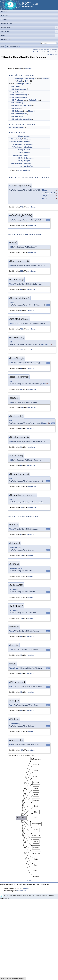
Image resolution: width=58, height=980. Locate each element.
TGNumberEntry (17, 139)
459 (22, 350)
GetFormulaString (21, 95)
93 (21, 674)
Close (17, 86)
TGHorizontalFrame (15, 142)
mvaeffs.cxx (32, 207)
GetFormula (19, 92)
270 (22, 389)
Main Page (5, 16)
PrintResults (19, 100)
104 (22, 618)
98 (21, 655)
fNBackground (29, 158)
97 (21, 535)
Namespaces (29, 28)
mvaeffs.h (29, 69)
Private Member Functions (40, 52)
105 (22, 329)
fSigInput (28, 163)
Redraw (17, 108)
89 (21, 368)
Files (29, 35)
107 (22, 750)
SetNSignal (19, 116)
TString (32, 79)
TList (20, 153)
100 (22, 732)
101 (22, 556)
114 (22, 408)
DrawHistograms (21, 89)
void (12, 86)
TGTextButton (17, 144)
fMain (26, 155)
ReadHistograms (21, 106)
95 (21, 692)
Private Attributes (52, 52)
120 (22, 253)
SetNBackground (21, 114)
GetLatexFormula (21, 97)
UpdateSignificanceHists (23, 119)
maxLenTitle (29, 166)
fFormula (27, 150)
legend (29, 880)
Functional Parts (7, 24)
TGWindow (45, 79)
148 (22, 207)
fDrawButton (29, 147)
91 (21, 447)
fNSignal (27, 161)
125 (22, 225)
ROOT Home (6, 12)
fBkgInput (28, 139)
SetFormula (19, 111)
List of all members (38, 49)
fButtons (27, 142)
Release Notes (6, 39)
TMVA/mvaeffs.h (23, 170)
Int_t (22, 166)
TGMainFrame (17, 155)
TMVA (3, 47)
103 (22, 576)
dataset (27, 136)
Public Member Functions (50, 49)
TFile (29, 106)
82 (21, 311)
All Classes (29, 32)
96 (21, 290)
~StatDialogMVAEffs (22, 84)
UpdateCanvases (19, 128)
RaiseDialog (19, 103)
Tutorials (4, 20)
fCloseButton (29, 144)
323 (22, 271)
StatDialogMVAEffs (13, 47)
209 (22, 487)
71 (20, 69)
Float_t (19, 81)
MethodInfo (33, 100)
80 (21, 429)
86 (21, 466)
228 (22, 507)
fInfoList (27, 153)
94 (21, 711)
